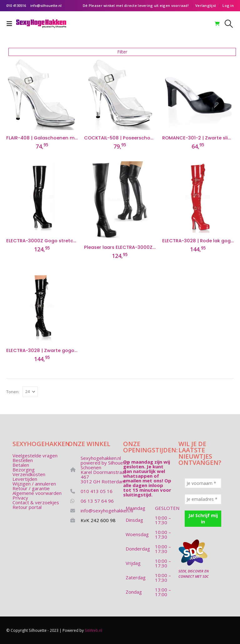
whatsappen (138, 476)
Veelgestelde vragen (35, 455)
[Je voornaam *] (203, 483)
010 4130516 (16, 5)
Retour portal (27, 507)
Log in (228, 5)
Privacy (20, 498)
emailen (132, 480)
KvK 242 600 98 (98, 520)
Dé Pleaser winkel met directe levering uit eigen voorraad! (136, 5)
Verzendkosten (29, 474)
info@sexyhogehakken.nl (107, 511)
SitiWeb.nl (93, 630)
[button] (11, 24)
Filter (122, 52)
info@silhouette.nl (46, 5)
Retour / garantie (31, 488)
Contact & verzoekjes (36, 502)
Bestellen (23, 460)
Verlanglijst (206, 5)
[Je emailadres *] (203, 499)
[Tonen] (30, 392)
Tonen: (13, 392)
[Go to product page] (42, 94)
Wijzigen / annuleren (34, 484)
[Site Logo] (41, 24)
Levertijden (25, 479)
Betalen (21, 465)
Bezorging (24, 470)
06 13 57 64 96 (97, 501)
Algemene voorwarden (37, 493)
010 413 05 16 (97, 491)
